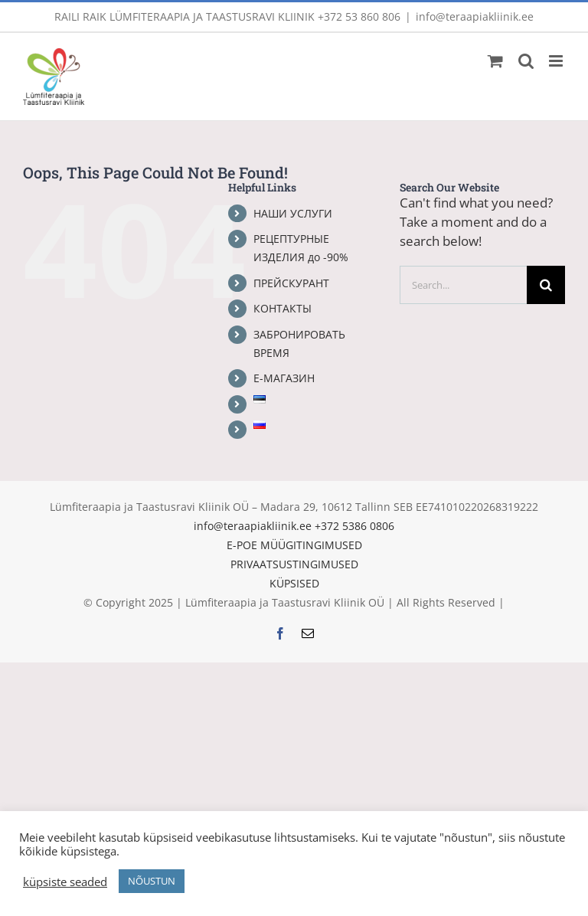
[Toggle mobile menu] (557, 61)
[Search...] (463, 285)
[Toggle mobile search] (526, 61)
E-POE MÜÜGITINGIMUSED (294, 545)
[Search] (546, 285)
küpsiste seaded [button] (65, 882)
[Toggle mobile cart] (495, 61)
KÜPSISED (294, 583)
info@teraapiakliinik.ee (475, 16)
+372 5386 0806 (354, 526)
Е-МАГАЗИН (284, 378)
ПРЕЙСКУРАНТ (291, 283)
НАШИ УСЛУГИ (293, 213)
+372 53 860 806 (359, 16)
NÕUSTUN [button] (152, 881)
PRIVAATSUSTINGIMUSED (294, 564)
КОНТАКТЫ (283, 308)
